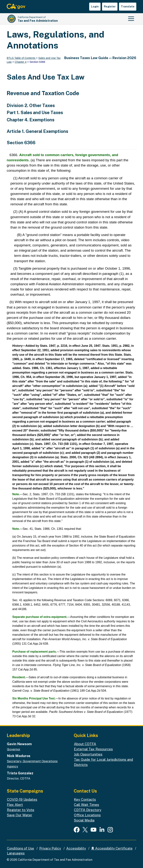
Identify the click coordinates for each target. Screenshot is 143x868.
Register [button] (110, 6)
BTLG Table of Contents (21, 58)
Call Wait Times (86, 805)
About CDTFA (85, 744)
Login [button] (95, 6)
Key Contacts (85, 799)
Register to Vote (21, 810)
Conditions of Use (20, 848)
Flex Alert (15, 805)
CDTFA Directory (88, 810)
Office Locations (87, 815)
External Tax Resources (93, 749)
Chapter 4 (21, 62)
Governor (14, 749)
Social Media (84, 820)
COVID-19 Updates (22, 799)
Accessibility (76, 848)
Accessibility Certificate (112, 848)
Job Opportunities (88, 754)
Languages (16, 853)
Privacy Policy (50, 848)
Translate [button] (128, 6)
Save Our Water (20, 815)
